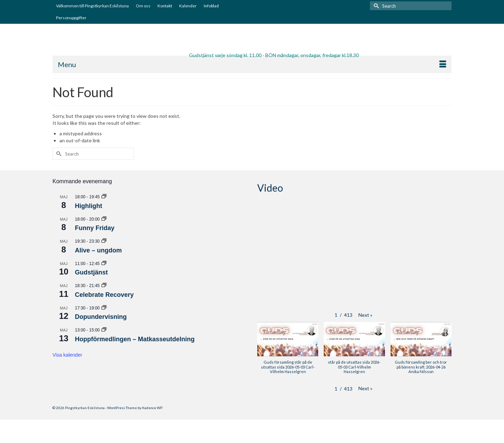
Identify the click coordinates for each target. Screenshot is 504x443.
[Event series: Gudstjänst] (104, 264)
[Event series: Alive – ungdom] (104, 241)
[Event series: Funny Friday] (104, 219)
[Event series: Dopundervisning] (104, 308)
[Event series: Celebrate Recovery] (104, 286)
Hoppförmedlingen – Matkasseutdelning (135, 339)
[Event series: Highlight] (104, 197)
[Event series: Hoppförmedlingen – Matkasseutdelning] (104, 330)
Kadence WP (152, 408)
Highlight (89, 206)
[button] (365, 315)
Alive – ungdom (98, 250)
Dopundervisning (101, 317)
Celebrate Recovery (104, 295)
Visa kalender (67, 355)
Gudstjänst (91, 272)
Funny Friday (95, 228)
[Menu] (252, 64)
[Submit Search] (375, 6)
